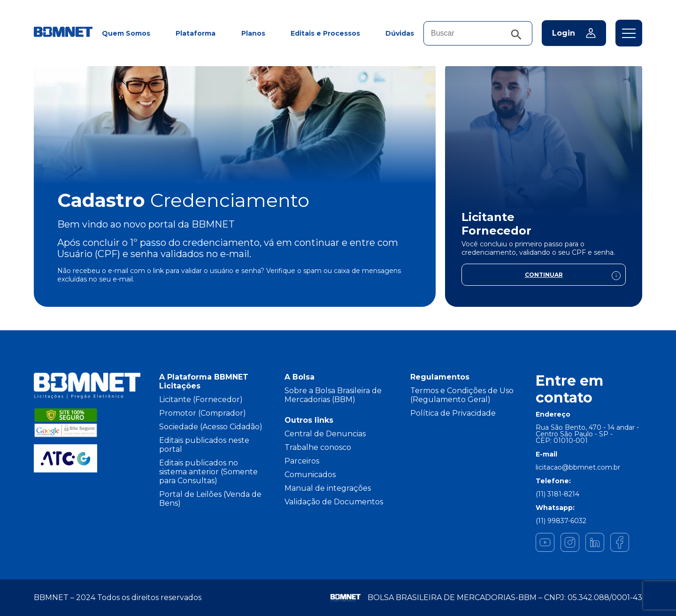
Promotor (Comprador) (203, 413)
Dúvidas (400, 33)
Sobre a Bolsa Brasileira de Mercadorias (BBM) (333, 395)
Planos (253, 33)
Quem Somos (126, 33)
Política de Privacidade (453, 413)
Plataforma (196, 33)
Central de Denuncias (325, 434)
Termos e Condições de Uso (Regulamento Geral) (462, 395)
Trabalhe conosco (318, 447)
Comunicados (310, 475)
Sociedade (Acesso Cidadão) (211, 427)
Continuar (573, 276)
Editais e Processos (325, 33)
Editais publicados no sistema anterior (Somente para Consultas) (208, 472)
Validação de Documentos (334, 502)
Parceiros (302, 461)
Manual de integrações (328, 488)
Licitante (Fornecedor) (201, 399)
